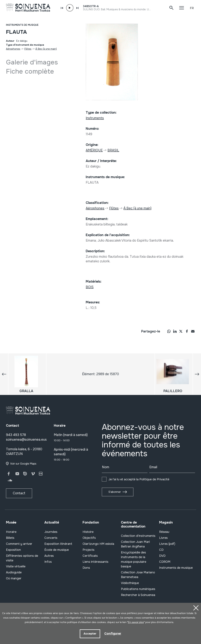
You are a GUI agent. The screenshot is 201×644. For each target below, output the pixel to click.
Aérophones (13, 49)
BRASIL (113, 150)
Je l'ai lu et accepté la (139, 479)
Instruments (95, 118)
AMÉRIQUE (94, 150)
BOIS (90, 287)
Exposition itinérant (58, 544)
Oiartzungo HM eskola (98, 544)
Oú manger (14, 578)
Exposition (13, 550)
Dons (86, 568)
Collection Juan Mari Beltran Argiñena (135, 544)
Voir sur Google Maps (23, 464)
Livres (163, 538)
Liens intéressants (95, 562)
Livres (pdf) (167, 544)
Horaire (11, 532)
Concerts (51, 538)
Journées (51, 532)
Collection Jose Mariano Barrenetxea (138, 575)
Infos (48, 562)
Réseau (164, 532)
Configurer (113, 633)
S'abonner (115, 492)
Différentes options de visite (22, 558)
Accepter (90, 634)
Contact (19, 493)
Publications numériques (138, 589)
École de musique (57, 550)
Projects (88, 550)
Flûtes (28, 49)
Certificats (90, 556)
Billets (10, 538)
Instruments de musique (22, 25)
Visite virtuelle (16, 566)
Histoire (88, 532)
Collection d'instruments (138, 536)
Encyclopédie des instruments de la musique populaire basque (134, 559)
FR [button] (192, 8)
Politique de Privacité (154, 479)
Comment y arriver (19, 544)
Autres (49, 556)
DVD (162, 556)
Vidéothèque (130, 583)
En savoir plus (136, 622)
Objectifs (89, 538)
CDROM (165, 562)
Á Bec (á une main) (46, 49)
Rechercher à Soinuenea (138, 595)
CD (161, 550)
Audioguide (14, 572)
